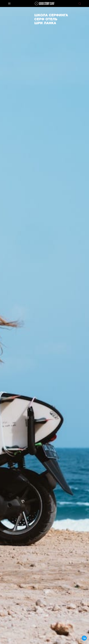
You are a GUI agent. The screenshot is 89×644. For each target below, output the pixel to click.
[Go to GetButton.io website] (84, 642)
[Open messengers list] (84, 638)
